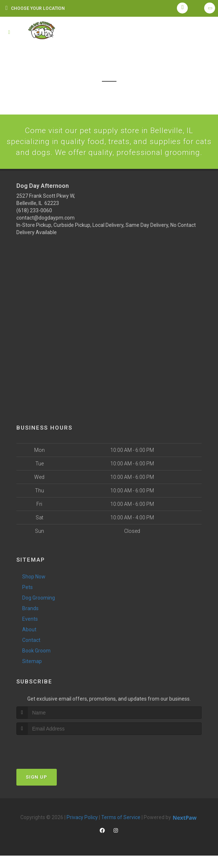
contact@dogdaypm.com (45, 230)
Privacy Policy (82, 830)
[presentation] (55, 761)
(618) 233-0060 (34, 223)
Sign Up (37, 789)
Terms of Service (121, 830)
